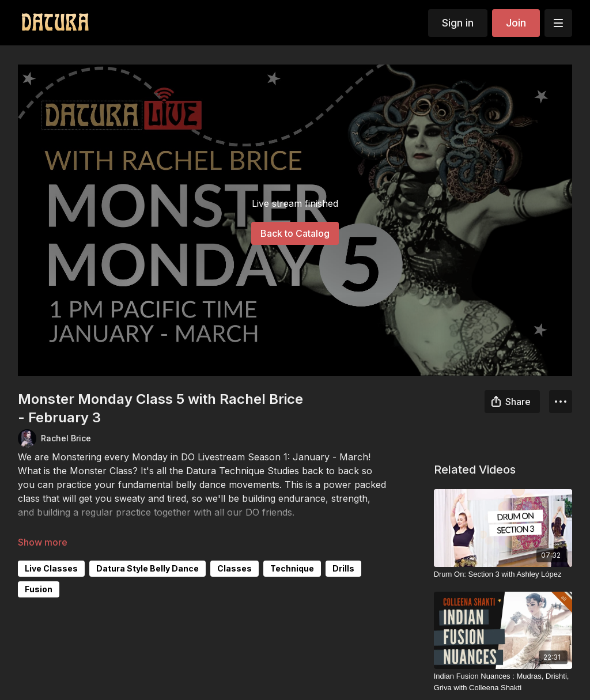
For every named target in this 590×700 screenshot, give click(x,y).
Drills (343, 568)
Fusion (39, 589)
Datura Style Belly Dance (147, 568)
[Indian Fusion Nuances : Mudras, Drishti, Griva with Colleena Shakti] (503, 682)
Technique (292, 568)
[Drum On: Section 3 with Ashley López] (503, 574)
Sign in (458, 23)
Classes (235, 568)
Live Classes (51, 568)
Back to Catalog (295, 233)
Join (516, 23)
